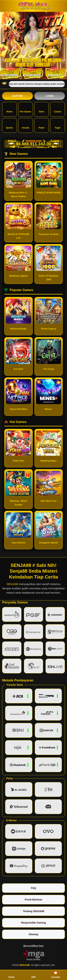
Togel (58, 125)
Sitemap (33, 934)
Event (12, 975)
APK (33, 975)
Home (9, 109)
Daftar (17, 96)
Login (49, 96)
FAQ (33, 888)
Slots (42, 109)
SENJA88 (12, 584)
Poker (42, 125)
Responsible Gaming (33, 923)
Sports (9, 125)
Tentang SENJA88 (34, 911)
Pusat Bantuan (33, 900)
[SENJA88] (34, 6)
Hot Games (25, 109)
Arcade (25, 125)
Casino (58, 109)
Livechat (55, 975)
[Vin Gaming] (34, 955)
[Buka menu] (5, 6)
